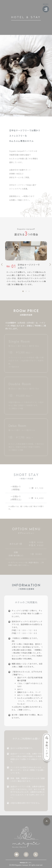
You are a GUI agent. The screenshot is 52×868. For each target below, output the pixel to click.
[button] (2, 265)
